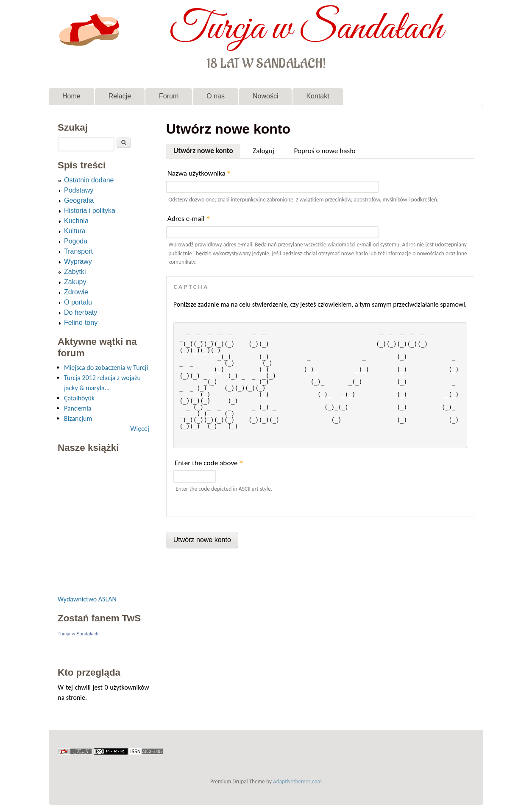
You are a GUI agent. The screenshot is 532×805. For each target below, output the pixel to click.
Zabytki (75, 272)
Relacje (120, 96)
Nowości (265, 96)
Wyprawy (78, 261)
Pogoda (76, 241)
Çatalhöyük (79, 398)
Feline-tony (81, 323)
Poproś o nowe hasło (324, 151)
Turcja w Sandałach (306, 29)
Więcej (139, 429)
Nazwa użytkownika (199, 173)
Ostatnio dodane (89, 180)
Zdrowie (76, 292)
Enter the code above (209, 463)
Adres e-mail (189, 219)
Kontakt (318, 96)
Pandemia (78, 408)
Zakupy (75, 282)
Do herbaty (81, 312)
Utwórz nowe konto (207, 150)
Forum (169, 96)
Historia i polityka (90, 211)
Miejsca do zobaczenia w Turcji (106, 368)
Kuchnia (76, 221)
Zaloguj (263, 151)
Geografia (79, 200)
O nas (216, 96)
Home (71, 96)
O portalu (78, 302)
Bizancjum (78, 418)
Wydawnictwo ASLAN (87, 599)
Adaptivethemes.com (297, 781)
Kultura (75, 231)
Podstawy (79, 190)
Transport (78, 251)
